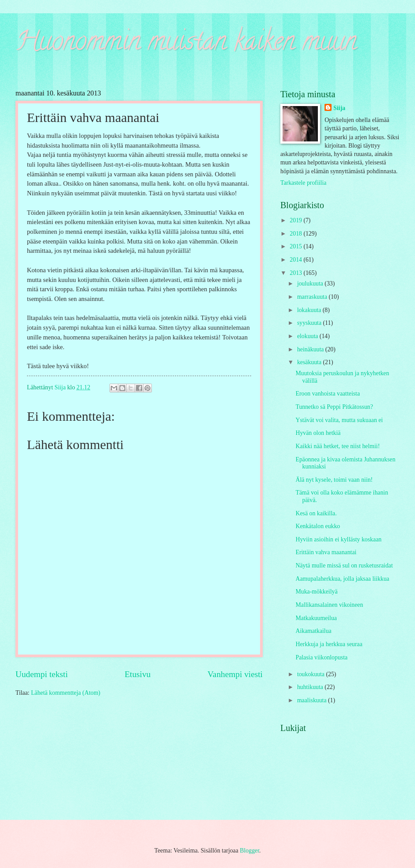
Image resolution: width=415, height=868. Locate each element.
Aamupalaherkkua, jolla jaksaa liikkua (342, 579)
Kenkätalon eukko (318, 526)
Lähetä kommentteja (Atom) (66, 693)
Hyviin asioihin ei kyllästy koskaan (338, 539)
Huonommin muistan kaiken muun (186, 44)
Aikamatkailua (313, 631)
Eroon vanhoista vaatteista (328, 394)
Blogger (249, 851)
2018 (296, 234)
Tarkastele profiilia (303, 183)
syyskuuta (310, 323)
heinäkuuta (311, 349)
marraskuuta (313, 297)
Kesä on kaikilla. (316, 513)
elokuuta (308, 336)
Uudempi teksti (42, 674)
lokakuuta (310, 310)
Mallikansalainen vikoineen (329, 605)
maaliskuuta (313, 700)
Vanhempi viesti (235, 674)
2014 (296, 260)
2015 (296, 246)
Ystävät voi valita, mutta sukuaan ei (339, 420)
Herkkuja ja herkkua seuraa (329, 644)
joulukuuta (311, 284)
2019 (296, 220)
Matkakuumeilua (316, 618)
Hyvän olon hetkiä (318, 433)
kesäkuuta (310, 362)
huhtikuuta (311, 687)
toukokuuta (312, 674)
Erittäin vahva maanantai (326, 552)
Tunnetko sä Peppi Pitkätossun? (334, 407)
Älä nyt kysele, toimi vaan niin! (334, 480)
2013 (296, 273)
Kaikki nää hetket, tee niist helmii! (338, 446)
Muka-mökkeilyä (316, 592)
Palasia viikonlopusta (321, 657)
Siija (339, 108)
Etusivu (138, 674)
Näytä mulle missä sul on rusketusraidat (344, 565)
